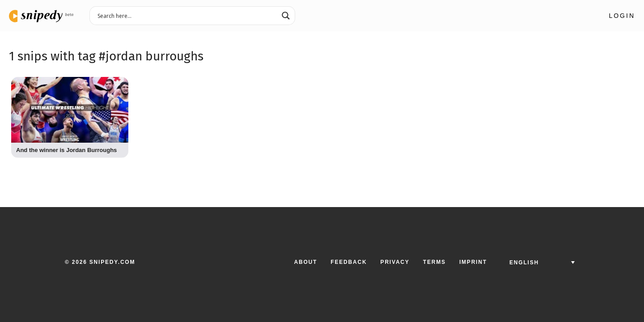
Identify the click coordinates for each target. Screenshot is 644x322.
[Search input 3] (186, 15)
